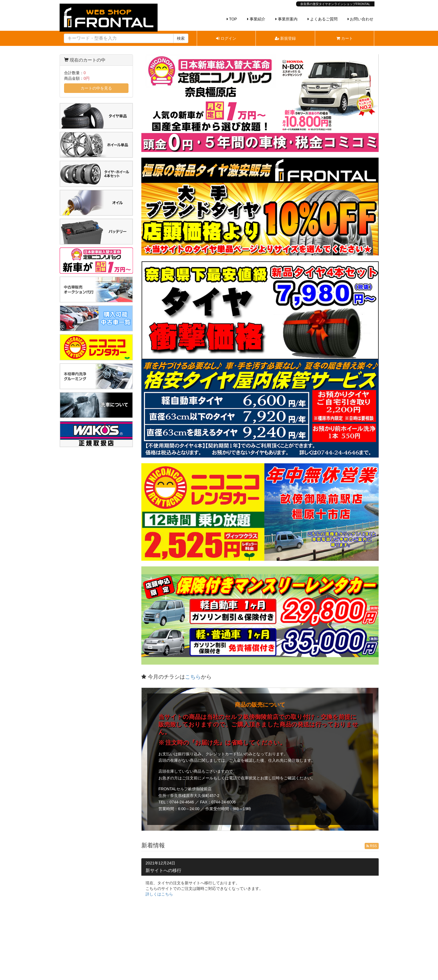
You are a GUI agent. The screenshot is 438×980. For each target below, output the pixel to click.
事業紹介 (256, 19)
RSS (372, 846)
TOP (232, 19)
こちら (193, 677)
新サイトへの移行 (163, 870)
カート (345, 38)
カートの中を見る (96, 88)
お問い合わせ (361, 19)
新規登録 (285, 38)
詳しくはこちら (159, 894)
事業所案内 (286, 19)
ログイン (226, 38)
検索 (181, 38)
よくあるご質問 (323, 19)
